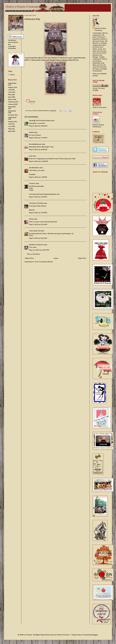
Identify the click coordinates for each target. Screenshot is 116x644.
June (10, 92)
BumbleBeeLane (35, 144)
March (10, 99)
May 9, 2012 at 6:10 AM (38, 224)
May (10, 95)
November (12, 111)
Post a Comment (33, 254)
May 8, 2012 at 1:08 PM (38, 177)
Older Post (82, 258)
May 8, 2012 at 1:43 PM (38, 197)
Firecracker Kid (35, 231)
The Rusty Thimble (36, 203)
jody (31, 156)
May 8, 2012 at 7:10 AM (38, 138)
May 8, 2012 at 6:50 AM (38, 126)
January (11, 104)
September (12, 83)
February (11, 102)
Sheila (31, 132)
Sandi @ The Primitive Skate (40, 121)
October (11, 115)
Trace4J (32, 183)
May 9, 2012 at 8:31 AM (38, 238)
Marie (31, 219)
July (10, 90)
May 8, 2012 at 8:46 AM (38, 150)
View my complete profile (100, 75)
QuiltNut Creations (36, 245)
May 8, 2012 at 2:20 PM (38, 213)
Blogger (95, 635)
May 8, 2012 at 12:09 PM (39, 161)
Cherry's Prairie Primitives (41, 111)
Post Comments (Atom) (44, 262)
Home (56, 258)
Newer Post (29, 258)
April (10, 97)
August (11, 87)
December (12, 107)
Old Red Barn (34, 168)
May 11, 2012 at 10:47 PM (39, 250)
